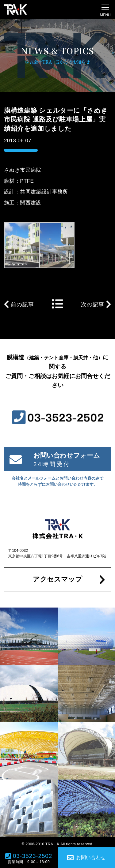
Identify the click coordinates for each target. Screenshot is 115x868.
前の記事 (22, 305)
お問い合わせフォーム (67, 455)
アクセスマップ (57, 579)
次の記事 (93, 305)
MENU (105, 15)
